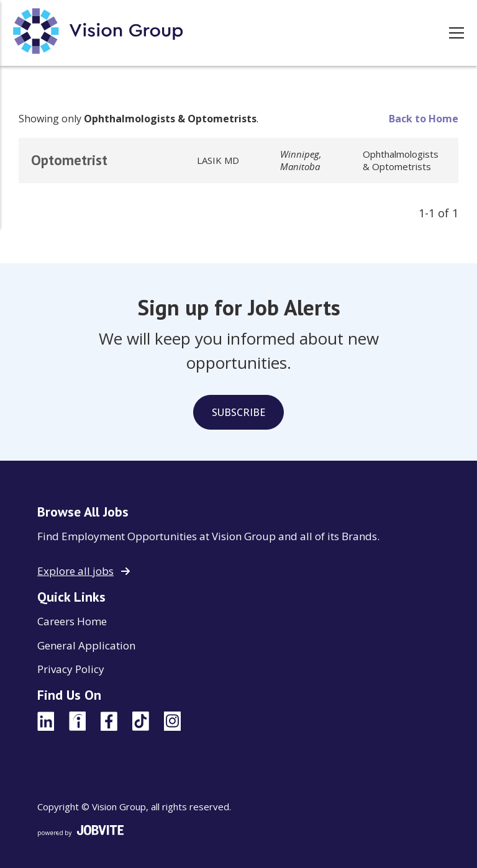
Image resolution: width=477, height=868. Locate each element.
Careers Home (72, 621)
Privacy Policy (71, 669)
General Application (86, 645)
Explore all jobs (75, 571)
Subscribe (238, 412)
